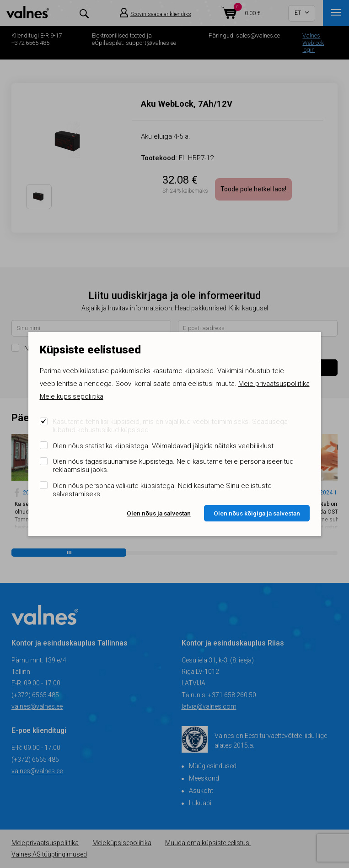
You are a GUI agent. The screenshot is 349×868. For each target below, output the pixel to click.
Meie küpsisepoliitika (72, 396)
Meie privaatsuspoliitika (274, 384)
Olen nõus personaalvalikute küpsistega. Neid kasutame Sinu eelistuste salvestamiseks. (162, 490)
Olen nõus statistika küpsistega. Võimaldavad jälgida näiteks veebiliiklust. (164, 446)
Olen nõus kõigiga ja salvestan (257, 513)
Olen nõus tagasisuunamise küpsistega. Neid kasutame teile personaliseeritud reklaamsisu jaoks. (173, 466)
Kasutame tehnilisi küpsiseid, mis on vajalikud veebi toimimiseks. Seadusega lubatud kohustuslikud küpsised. (170, 426)
